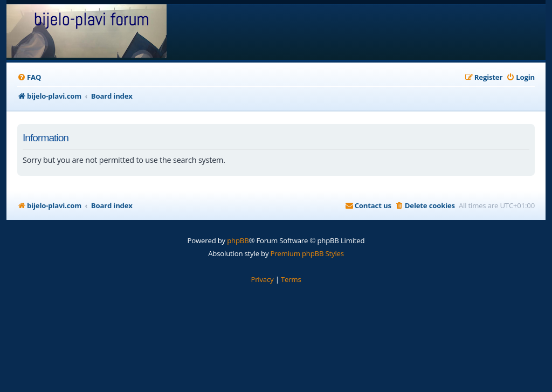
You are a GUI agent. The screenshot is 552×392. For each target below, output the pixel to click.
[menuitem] (29, 77)
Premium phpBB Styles (307, 253)
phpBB (238, 240)
